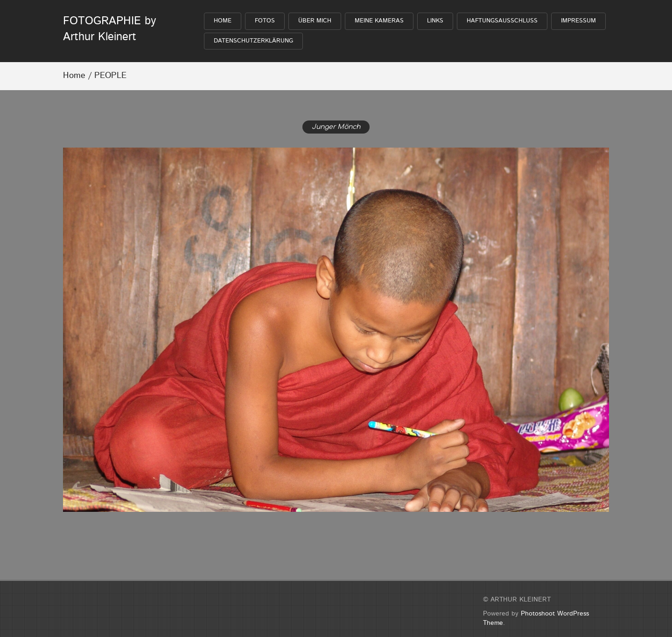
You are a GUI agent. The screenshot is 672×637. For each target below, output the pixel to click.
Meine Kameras (379, 21)
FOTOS (265, 21)
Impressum (578, 21)
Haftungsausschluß (502, 21)
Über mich (315, 21)
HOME (223, 21)
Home (74, 76)
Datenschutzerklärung (253, 41)
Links (435, 21)
